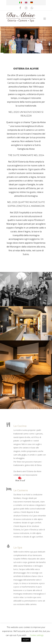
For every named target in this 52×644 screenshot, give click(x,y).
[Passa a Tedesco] (32, 3)
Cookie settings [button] (37, 635)
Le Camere (21, 490)
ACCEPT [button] (26, 640)
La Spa (18, 547)
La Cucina (20, 426)
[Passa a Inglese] (26, 3)
